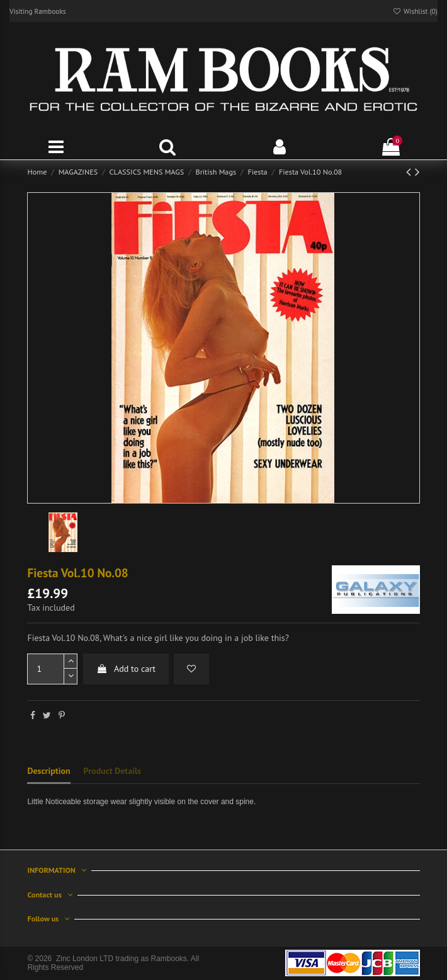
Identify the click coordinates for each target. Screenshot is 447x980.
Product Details (112, 771)
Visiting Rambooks (38, 11)
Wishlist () (415, 11)
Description (48, 771)
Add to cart (126, 669)
